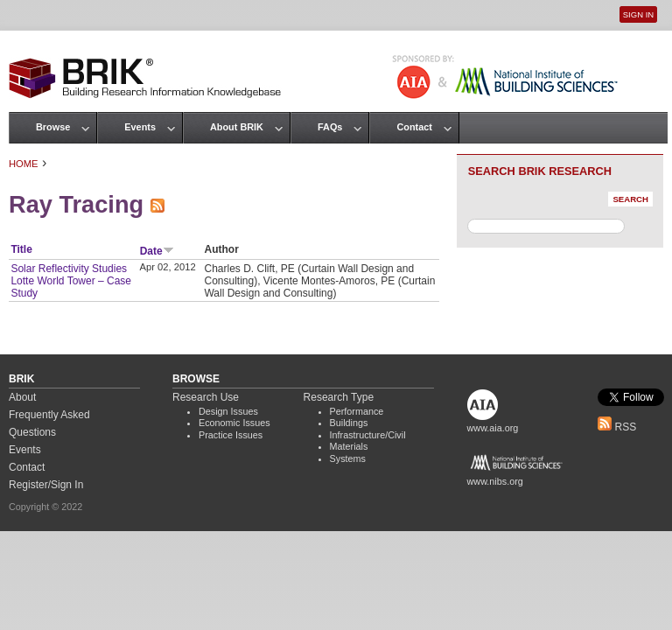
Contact (414, 127)
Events (140, 127)
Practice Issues (231, 435)
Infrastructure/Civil (368, 435)
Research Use (206, 397)
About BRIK (237, 127)
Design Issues (228, 411)
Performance (357, 411)
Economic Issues (234, 423)
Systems (348, 458)
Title (21, 249)
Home (24, 164)
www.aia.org (493, 428)
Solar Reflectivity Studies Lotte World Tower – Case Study (71, 281)
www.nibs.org (495, 481)
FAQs (330, 127)
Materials (349, 446)
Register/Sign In (46, 485)
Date (157, 251)
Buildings (349, 423)
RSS (617, 427)
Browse (53, 127)
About (22, 397)
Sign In (638, 14)
